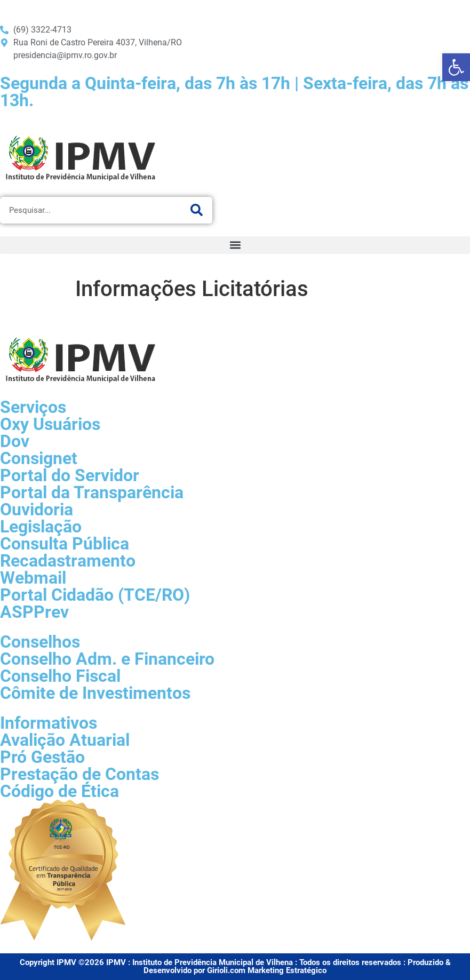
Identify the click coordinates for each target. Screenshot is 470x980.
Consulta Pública (65, 544)
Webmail (33, 578)
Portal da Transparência (92, 492)
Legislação (41, 527)
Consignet (39, 458)
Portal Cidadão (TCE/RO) (95, 595)
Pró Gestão (42, 757)
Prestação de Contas (79, 774)
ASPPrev (34, 612)
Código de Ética (59, 791)
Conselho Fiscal (60, 676)
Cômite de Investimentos (95, 693)
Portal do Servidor (70, 475)
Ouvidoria (37, 509)
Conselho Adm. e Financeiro (107, 659)
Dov (15, 441)
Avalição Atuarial (65, 740)
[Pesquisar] (196, 210)
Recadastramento (68, 561)
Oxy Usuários (50, 424)
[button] (235, 245)
